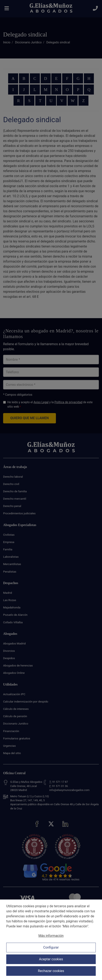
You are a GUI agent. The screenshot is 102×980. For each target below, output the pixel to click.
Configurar (51, 947)
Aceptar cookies (51, 959)
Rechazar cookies (51, 971)
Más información (51, 936)
